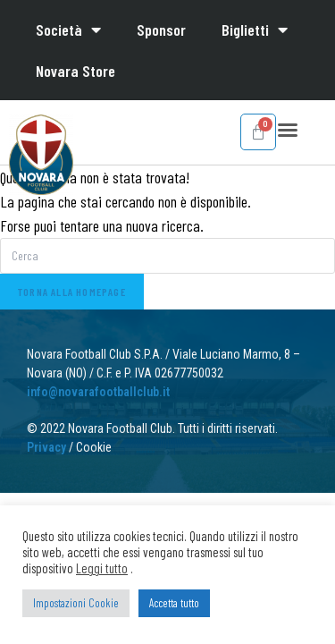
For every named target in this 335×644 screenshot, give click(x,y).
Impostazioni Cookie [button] (76, 603)
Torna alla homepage (72, 292)
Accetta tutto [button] (174, 603)
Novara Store (75, 71)
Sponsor (161, 30)
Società (68, 30)
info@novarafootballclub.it (98, 392)
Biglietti (255, 30)
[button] (288, 130)
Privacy (46, 447)
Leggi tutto (102, 568)
